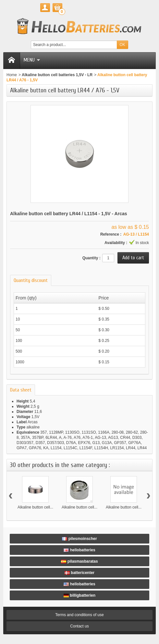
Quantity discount (31, 280)
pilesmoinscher (79, 539)
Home (12, 75)
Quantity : (92, 258)
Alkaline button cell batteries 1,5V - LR (57, 75)
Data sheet (21, 390)
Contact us (79, 626)
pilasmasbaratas (79, 561)
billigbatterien (79, 595)
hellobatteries (79, 550)
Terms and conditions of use (79, 615)
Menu (32, 60)
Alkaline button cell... (35, 507)
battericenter (79, 573)
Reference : (111, 234)
